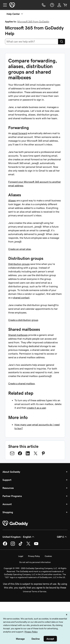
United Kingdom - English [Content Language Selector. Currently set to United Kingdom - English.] (19, 537)
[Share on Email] (12, 453)
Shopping (8, 512)
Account (7, 504)
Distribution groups (19, 264)
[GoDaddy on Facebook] (5, 545)
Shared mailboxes (18, 335)
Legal (21, 556)
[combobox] (32, 42)
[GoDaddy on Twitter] (28, 545)
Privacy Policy (34, 556)
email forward (19, 133)
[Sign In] (59, 5)
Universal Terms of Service (35, 591)
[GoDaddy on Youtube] (36, 545)
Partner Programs (12, 496)
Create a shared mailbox (22, 383)
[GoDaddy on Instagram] (13, 545)
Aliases (12, 200)
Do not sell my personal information (35, 562)
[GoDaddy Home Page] (15, 523)
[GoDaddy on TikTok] (21, 545)
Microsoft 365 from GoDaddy (33, 21)
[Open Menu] (4, 5)
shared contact (21, 298)
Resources (8, 488)
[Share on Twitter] (36, 453)
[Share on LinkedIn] (28, 453)
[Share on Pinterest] (43, 453)
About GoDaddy (11, 472)
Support (7, 480)
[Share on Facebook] (20, 453)
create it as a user (36, 408)
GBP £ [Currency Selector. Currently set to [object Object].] (62, 537)
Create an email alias (20, 249)
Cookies (48, 556)
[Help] (52, 5)
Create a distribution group (23, 320)
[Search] (62, 42)
